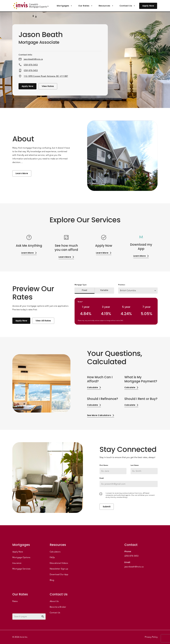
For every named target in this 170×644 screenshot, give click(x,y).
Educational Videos (59, 563)
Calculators (55, 552)
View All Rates (43, 321)
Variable (104, 290)
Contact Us (127, 6)
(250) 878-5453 (31, 65)
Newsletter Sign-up (59, 569)
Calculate (94, 387)
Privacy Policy (151, 637)
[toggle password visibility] (43, 617)
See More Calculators (101, 415)
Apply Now (148, 6)
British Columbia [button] (128, 291)
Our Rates (85, 6)
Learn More (22, 173)
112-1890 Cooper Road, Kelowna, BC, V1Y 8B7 (46, 76)
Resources (106, 6)
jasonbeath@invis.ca (33, 59)
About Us (54, 601)
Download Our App (59, 574)
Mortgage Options (21, 557)
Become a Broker (58, 607)
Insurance (17, 563)
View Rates (48, 86)
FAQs (52, 557)
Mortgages (64, 6)
